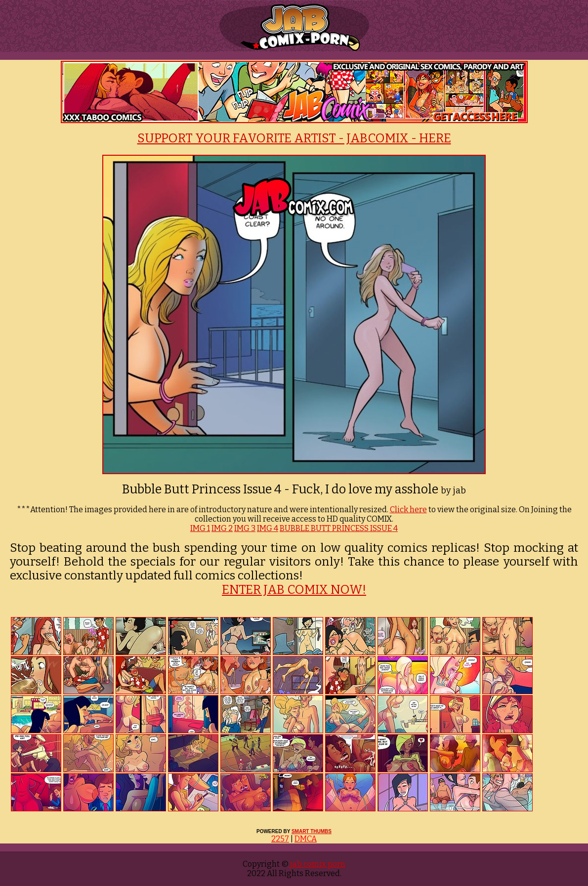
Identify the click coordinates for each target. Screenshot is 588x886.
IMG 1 (200, 528)
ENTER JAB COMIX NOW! (294, 590)
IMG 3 (245, 528)
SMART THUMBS (312, 831)
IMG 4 (268, 528)
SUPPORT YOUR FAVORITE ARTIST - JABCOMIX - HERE (294, 138)
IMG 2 (222, 528)
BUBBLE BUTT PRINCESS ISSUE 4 (339, 528)
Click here (408, 509)
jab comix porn (317, 864)
